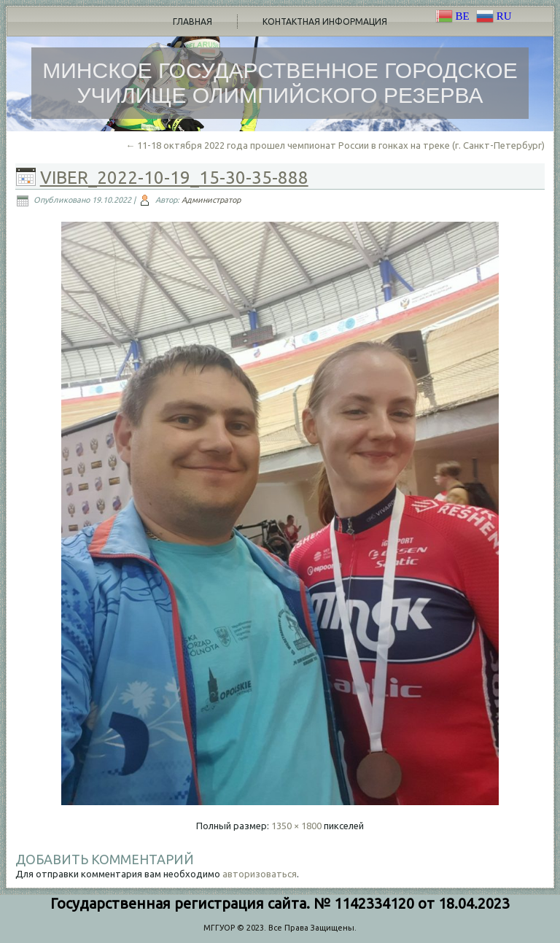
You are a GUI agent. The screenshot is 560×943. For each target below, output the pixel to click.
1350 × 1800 (296, 826)
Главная (192, 22)
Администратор (211, 200)
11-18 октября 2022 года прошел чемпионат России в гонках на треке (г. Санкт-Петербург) (335, 145)
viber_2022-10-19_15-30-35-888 (174, 178)
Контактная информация (325, 22)
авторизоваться (260, 874)
